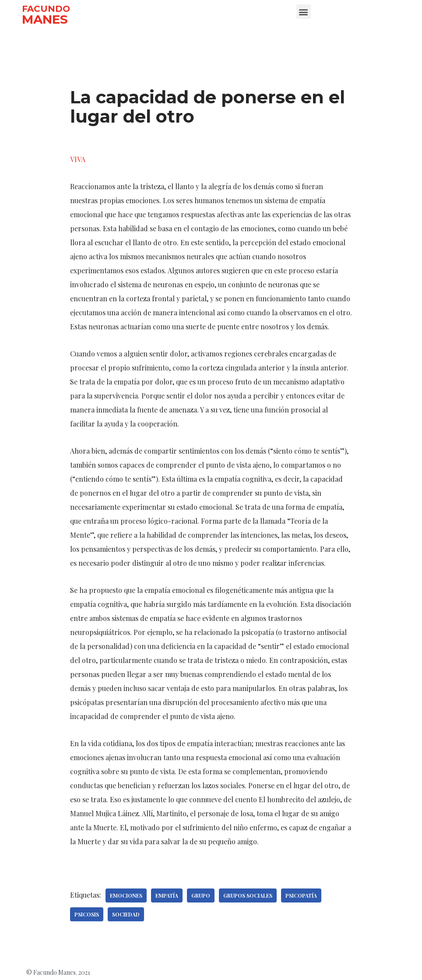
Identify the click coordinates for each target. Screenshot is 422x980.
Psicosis (87, 914)
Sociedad (126, 914)
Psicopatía (301, 895)
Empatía (167, 895)
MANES (45, 19)
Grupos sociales (248, 895)
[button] (304, 12)
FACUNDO (46, 9)
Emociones (126, 895)
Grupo (201, 895)
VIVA (78, 159)
